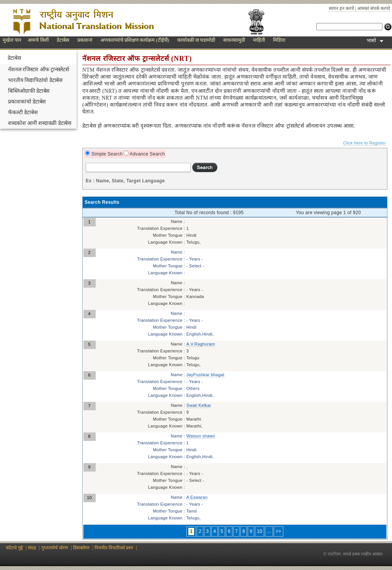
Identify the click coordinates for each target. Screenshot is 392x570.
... (269, 531)
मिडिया (279, 40)
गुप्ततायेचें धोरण (55, 548)
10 (260, 531)
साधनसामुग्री (234, 40)
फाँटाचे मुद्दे (14, 548)
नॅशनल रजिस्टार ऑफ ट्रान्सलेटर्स (38, 70)
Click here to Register (364, 143)
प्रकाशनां (85, 40)
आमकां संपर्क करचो (374, 8)
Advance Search (147, 154)
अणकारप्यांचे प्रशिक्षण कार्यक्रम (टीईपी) (135, 40)
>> (278, 531)
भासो (375, 40)
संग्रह (32, 548)
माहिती (259, 40)
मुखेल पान (12, 40)
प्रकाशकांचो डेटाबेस (27, 102)
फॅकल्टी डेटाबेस (23, 112)
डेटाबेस (63, 40)
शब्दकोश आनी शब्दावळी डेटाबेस (40, 123)
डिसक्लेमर (81, 548)
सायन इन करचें (341, 8)
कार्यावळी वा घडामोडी (196, 40)
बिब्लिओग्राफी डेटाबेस (29, 91)
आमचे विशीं (38, 40)
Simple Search (106, 154)
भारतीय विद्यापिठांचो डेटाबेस (35, 80)
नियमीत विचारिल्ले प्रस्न (114, 548)
